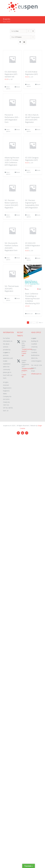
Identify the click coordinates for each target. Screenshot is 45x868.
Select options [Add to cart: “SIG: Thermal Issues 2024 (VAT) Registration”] (8, 299)
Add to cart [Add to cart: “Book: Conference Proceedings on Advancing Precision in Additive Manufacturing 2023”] (30, 314)
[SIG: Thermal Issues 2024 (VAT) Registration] (12, 274)
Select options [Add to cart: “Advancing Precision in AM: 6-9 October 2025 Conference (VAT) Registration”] (8, 173)
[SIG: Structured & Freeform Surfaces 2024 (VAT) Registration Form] (12, 231)
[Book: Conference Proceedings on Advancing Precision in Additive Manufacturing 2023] (33, 278)
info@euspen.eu (36, 374)
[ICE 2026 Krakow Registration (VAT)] (33, 59)
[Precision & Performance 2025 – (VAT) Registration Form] (12, 103)
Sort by (15, 31)
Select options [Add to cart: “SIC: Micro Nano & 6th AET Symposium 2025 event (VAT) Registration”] (29, 130)
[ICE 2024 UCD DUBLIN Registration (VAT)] (33, 231)
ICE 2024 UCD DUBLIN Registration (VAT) (33, 246)
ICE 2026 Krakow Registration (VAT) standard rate (11, 74)
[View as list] (24, 42)
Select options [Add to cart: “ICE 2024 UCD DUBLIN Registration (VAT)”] (29, 259)
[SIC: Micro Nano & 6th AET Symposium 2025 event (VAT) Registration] (33, 103)
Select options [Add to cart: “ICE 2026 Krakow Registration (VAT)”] (29, 85)
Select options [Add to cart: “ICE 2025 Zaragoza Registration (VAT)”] (29, 171)
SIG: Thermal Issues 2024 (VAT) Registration (12, 289)
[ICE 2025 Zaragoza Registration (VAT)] (33, 145)
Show (17, 37)
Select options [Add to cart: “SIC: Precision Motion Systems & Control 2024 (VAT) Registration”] (8, 216)
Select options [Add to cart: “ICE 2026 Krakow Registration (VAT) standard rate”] (8, 88)
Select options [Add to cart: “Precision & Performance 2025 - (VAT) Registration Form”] (8, 130)
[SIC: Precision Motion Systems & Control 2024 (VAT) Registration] (12, 188)
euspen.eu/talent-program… (28, 369)
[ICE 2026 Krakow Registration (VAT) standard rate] (12, 59)
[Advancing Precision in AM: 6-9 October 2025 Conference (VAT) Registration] (12, 145)
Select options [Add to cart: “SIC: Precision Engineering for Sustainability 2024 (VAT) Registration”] (29, 216)
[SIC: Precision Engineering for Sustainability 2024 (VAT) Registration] (33, 188)
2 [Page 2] (31, 323)
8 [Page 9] (37, 323)
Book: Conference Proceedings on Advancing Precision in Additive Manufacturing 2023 (32, 299)
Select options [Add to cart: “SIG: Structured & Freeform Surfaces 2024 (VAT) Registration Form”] (8, 259)
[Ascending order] (33, 31)
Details (18, 87)
